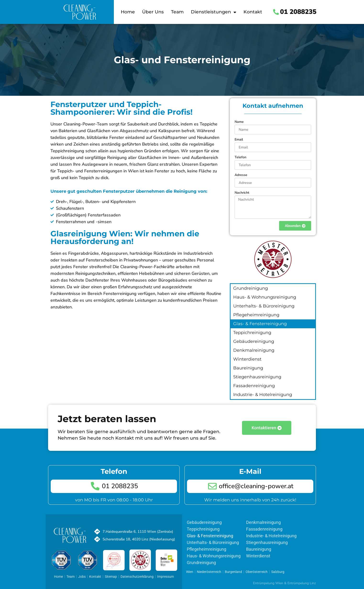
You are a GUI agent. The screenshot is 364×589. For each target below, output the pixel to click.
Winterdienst (247, 359)
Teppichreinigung (252, 333)
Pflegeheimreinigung (256, 315)
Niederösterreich (209, 572)
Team (177, 12)
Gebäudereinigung (254, 341)
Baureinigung (248, 368)
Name (239, 122)
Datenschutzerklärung (137, 577)
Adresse (241, 175)
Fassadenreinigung (254, 386)
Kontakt (253, 12)
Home (128, 12)
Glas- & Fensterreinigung (260, 324)
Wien (190, 572)
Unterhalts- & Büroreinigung (264, 306)
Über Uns (153, 12)
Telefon (240, 157)
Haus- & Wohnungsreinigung (265, 297)
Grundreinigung (251, 288)
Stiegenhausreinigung (257, 377)
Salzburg (278, 572)
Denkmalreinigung (254, 350)
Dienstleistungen (214, 12)
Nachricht (242, 193)
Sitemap (111, 577)
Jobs (82, 577)
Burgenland (233, 572)
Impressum (165, 577)
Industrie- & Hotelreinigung (263, 395)
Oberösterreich (257, 572)
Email (239, 139)
